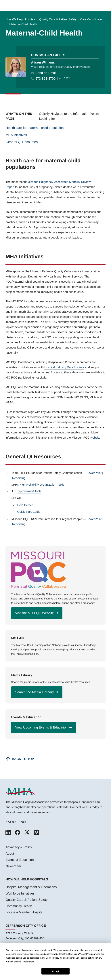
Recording (19, 478)
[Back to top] (20, 759)
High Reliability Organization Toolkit (42, 485)
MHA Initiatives (16, 135)
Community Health (19, 906)
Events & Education (20, 860)
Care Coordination (92, 19)
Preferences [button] (28, 962)
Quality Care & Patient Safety (58, 19)
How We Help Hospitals (20, 19)
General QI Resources (22, 142)
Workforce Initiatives (20, 893)
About (10, 854)
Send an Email (46, 73)
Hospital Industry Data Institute (64, 367)
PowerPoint (94, 473)
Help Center (25, 505)
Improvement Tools (29, 491)
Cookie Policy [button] (52, 958)
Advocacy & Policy (19, 847)
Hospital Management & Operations (31, 887)
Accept (55, 971)
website (95, 438)
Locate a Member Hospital (24, 912)
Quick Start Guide (29, 512)
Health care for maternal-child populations (35, 128)
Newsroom (13, 866)
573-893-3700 (45, 79)
